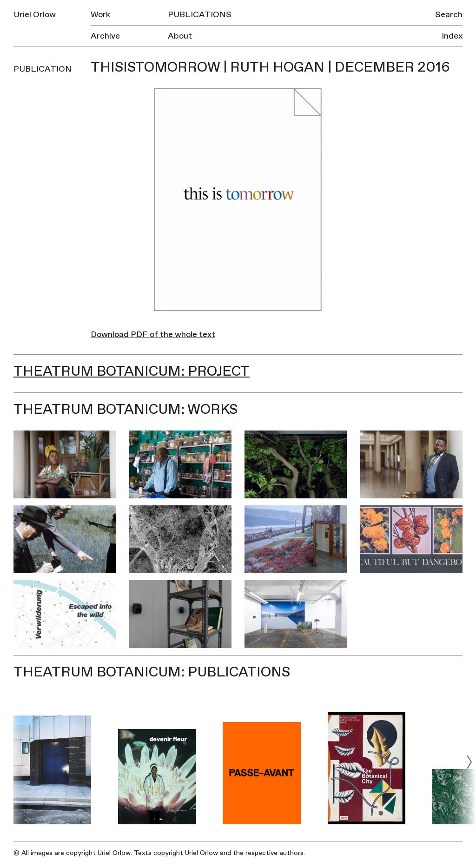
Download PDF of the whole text (153, 335)
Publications (200, 15)
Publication (43, 69)
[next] (469, 762)
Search (449, 15)
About (180, 36)
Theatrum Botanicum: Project (132, 371)
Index (452, 36)
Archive (105, 36)
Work (100, 15)
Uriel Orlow (35, 15)
